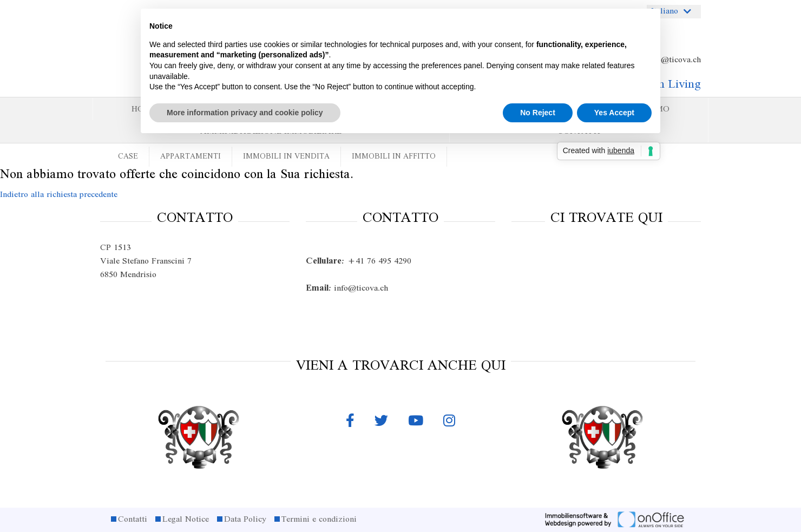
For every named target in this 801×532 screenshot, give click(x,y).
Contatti (133, 520)
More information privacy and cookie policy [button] (245, 113)
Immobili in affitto (394, 157)
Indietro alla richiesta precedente (59, 195)
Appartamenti (191, 157)
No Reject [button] (538, 113)
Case (128, 157)
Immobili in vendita (286, 157)
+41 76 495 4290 (359, 261)
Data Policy (245, 520)
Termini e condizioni (319, 520)
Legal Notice (186, 520)
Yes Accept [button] (614, 113)
